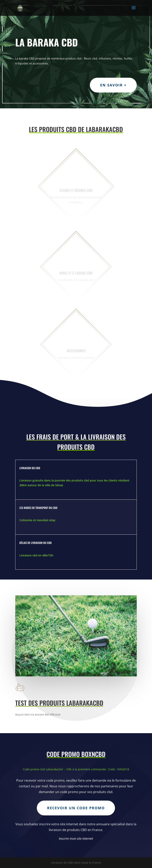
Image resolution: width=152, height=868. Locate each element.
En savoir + (113, 85)
